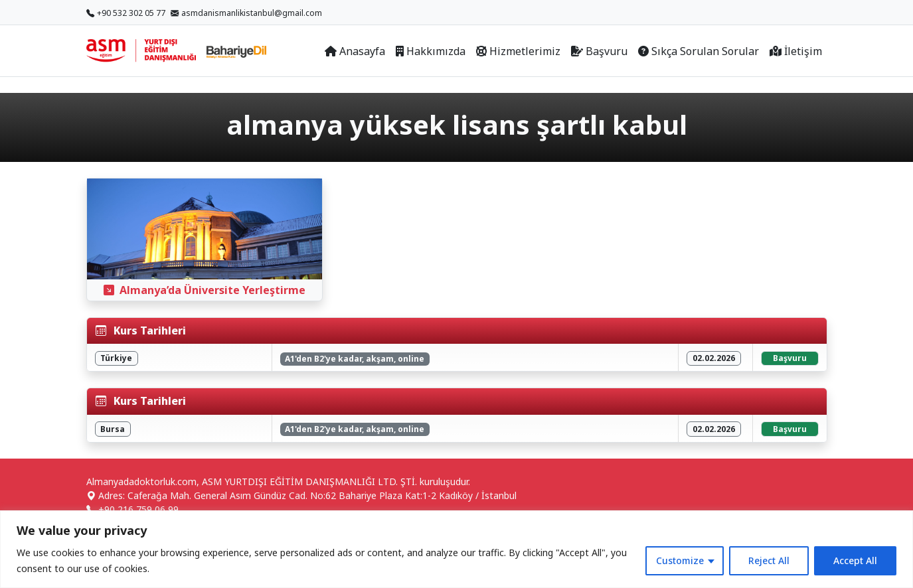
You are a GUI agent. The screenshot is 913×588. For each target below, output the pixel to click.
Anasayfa (355, 51)
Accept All (855, 560)
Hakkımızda (431, 51)
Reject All (769, 560)
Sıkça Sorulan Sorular (699, 51)
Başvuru (599, 51)
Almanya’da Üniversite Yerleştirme (205, 290)
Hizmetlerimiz (518, 51)
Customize (680, 560)
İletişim (796, 51)
